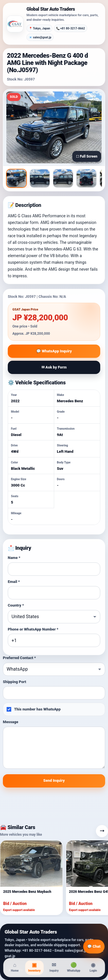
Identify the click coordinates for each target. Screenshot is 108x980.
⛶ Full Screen (87, 156)
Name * (14, 558)
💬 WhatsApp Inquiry (54, 351)
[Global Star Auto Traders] (15, 24)
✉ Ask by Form (54, 367)
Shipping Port (15, 682)
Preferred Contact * (19, 658)
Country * (16, 605)
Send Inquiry (54, 780)
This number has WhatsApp (34, 709)
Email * (14, 582)
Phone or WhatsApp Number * (33, 629)
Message (11, 722)
